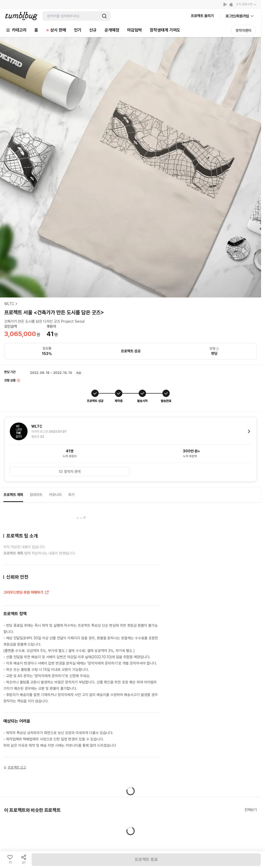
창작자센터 (243, 30)
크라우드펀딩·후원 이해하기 (26, 593)
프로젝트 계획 (13, 495)
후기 (71, 495)
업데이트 (36, 495)
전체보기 (251, 810)
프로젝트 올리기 (202, 16)
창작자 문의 (70, 472)
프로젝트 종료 (146, 859)
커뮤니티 (55, 495)
